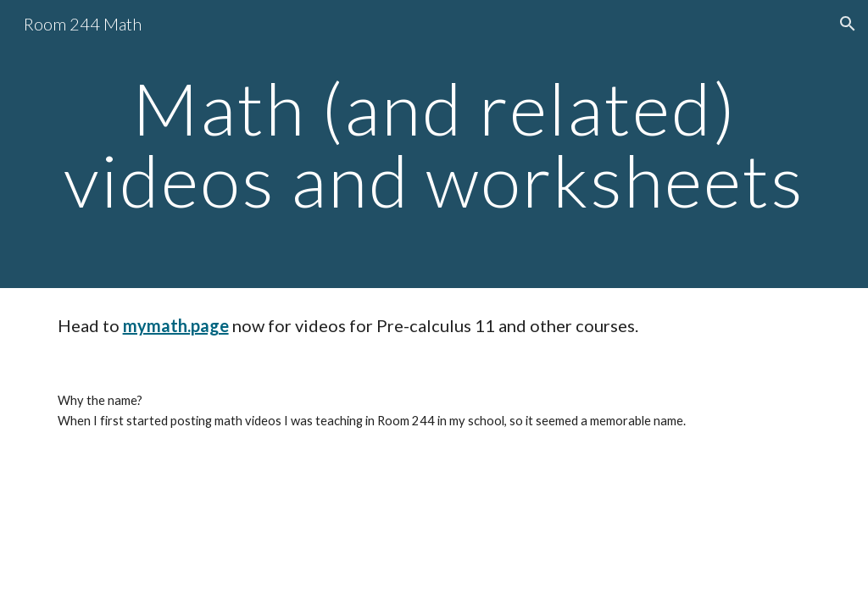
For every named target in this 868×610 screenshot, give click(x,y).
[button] (848, 24)
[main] (434, 144)
